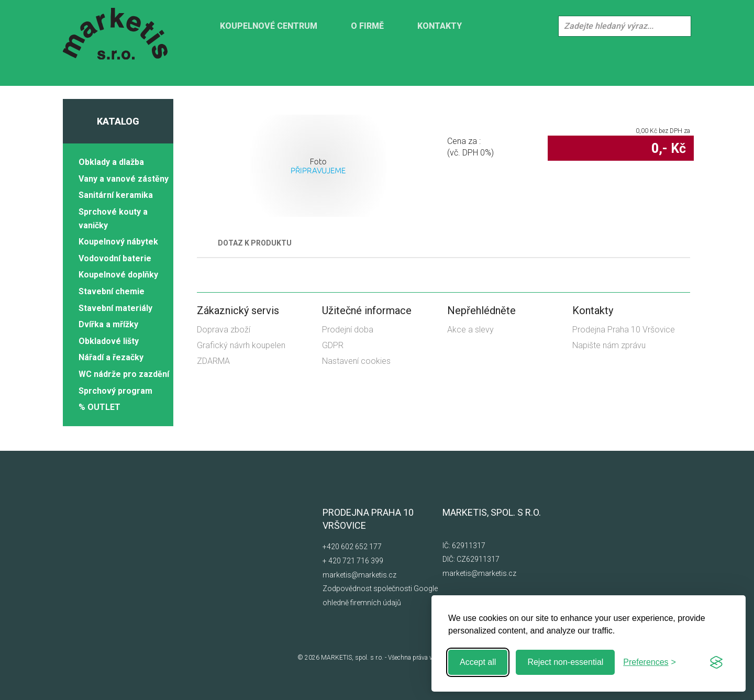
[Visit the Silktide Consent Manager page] (716, 662)
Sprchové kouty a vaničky (113, 219)
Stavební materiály (115, 308)
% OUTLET (99, 407)
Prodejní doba (348, 330)
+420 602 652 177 (352, 547)
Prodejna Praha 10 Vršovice (624, 330)
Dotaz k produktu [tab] (255, 243)
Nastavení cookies (356, 361)
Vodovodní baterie (115, 258)
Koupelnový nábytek (118, 242)
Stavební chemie (112, 291)
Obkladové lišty (109, 341)
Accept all (478, 662)
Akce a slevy (470, 330)
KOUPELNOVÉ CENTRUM (269, 26)
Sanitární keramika (116, 195)
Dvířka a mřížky (108, 324)
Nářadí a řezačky (111, 357)
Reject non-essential (565, 662)
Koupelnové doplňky (118, 275)
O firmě (367, 26)
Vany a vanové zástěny (124, 179)
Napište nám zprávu (609, 345)
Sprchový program (115, 391)
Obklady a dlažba (111, 162)
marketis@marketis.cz (359, 575)
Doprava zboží (224, 330)
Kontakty (440, 26)
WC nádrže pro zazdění (124, 374)
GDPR (333, 345)
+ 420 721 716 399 (353, 561)
